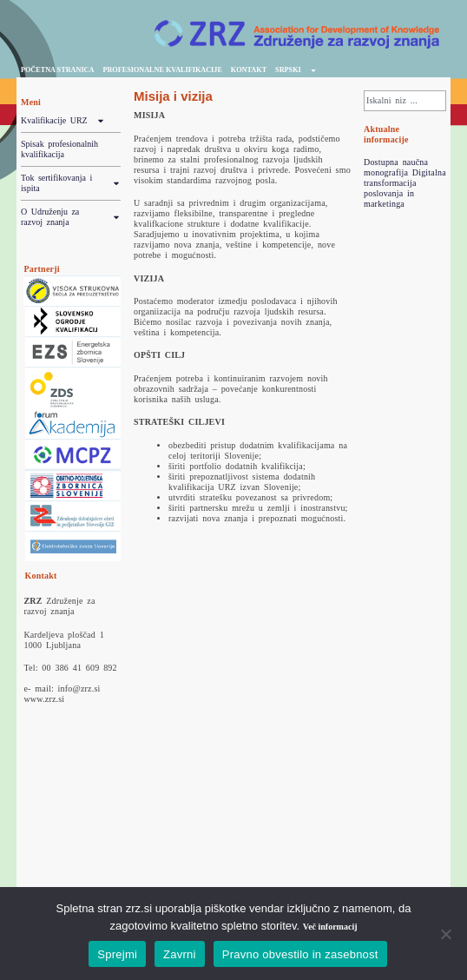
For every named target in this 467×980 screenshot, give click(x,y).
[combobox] (405, 101)
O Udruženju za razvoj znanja (71, 217)
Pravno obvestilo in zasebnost (300, 954)
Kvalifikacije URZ (63, 121)
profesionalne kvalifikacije (162, 70)
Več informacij (330, 927)
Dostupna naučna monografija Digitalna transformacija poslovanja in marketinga (405, 183)
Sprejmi (117, 954)
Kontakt (249, 70)
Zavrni (180, 954)
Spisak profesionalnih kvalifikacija (59, 149)
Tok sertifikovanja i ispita (71, 183)
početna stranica (57, 70)
